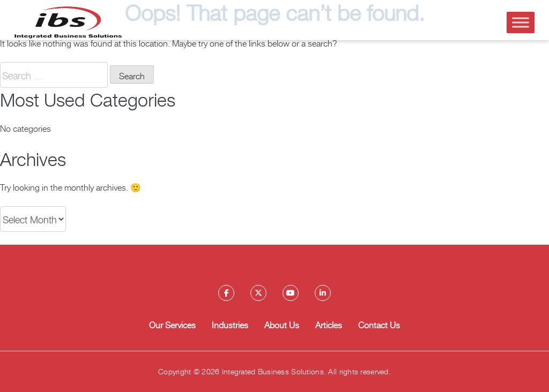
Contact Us (379, 325)
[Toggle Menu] (521, 22)
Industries (230, 325)
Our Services (172, 325)
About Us (282, 325)
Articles (329, 325)
